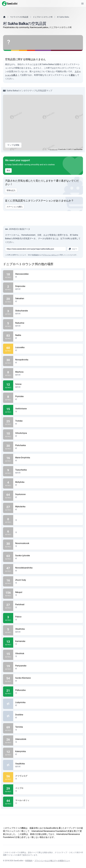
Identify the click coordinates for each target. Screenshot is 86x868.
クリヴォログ (48, 776)
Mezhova (48, 372)
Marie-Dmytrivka (48, 458)
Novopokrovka (48, 360)
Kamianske (48, 641)
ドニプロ (48, 788)
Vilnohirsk (48, 654)
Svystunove (48, 494)
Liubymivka (48, 702)
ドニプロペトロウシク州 (43, 17)
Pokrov (48, 617)
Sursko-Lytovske (48, 556)
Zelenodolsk (48, 739)
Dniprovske (48, 286)
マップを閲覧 (13, 145)
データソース (54, 149)
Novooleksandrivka (48, 568)
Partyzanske (48, 666)
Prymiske (48, 396)
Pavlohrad (48, 605)
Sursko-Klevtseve (48, 678)
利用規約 (35, 255)
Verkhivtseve (48, 409)
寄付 (8, 170)
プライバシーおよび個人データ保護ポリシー (52, 861)
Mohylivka (48, 482)
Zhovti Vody (48, 580)
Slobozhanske (48, 311)
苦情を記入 (11, 190)
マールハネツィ (48, 800)
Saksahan (48, 299)
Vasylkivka (48, 764)
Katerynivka (48, 751)
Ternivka (48, 727)
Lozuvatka (48, 347)
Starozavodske (48, 274)
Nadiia (48, 335)
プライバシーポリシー (51, 255)
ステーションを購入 (15, 207)
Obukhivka (48, 629)
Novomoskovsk (48, 543)
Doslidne (48, 715)
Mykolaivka (48, 507)
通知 (73, 75)
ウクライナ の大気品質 (19, 17)
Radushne (48, 323)
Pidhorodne (48, 690)
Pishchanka (48, 445)
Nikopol (48, 592)
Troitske (48, 421)
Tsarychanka (48, 470)
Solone (48, 384)
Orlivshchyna (48, 433)
